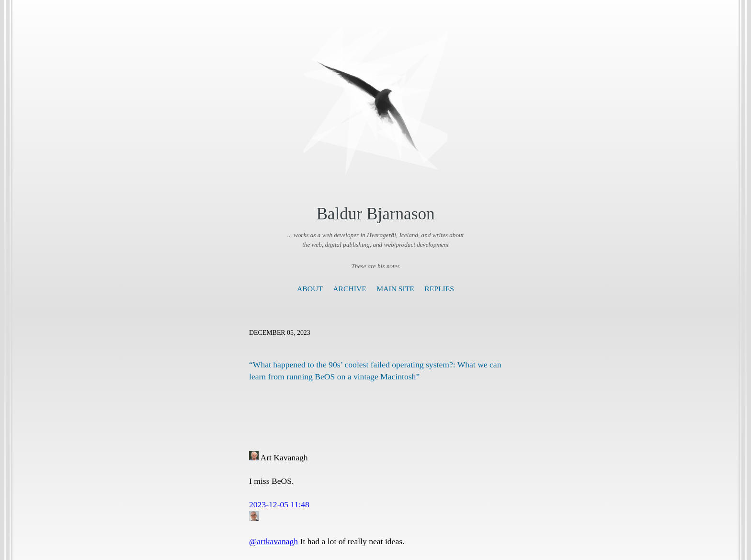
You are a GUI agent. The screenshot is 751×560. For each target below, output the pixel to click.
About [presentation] (310, 289)
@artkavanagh (273, 541)
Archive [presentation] (349, 289)
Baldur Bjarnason (375, 214)
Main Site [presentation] (395, 289)
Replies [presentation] (439, 289)
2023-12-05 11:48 (279, 504)
